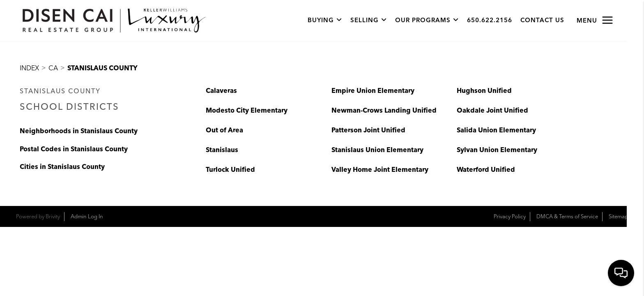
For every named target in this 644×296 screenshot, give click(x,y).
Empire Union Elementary (373, 91)
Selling (369, 21)
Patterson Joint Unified (368, 130)
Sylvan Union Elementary (497, 150)
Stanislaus (222, 150)
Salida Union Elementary (496, 130)
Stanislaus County (102, 68)
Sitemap (618, 217)
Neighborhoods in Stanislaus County (79, 131)
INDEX (29, 68)
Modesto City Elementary (247, 111)
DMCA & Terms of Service (567, 217)
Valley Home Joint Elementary (380, 170)
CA (53, 68)
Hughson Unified (484, 91)
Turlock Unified (230, 170)
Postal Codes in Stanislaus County (74, 149)
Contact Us (542, 21)
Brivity (53, 217)
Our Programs (427, 21)
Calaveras (221, 91)
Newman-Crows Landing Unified (384, 111)
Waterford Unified (486, 170)
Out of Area (224, 130)
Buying (325, 21)
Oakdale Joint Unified (492, 111)
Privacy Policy (510, 217)
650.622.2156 (490, 21)
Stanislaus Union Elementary (377, 150)
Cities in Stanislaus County (62, 167)
